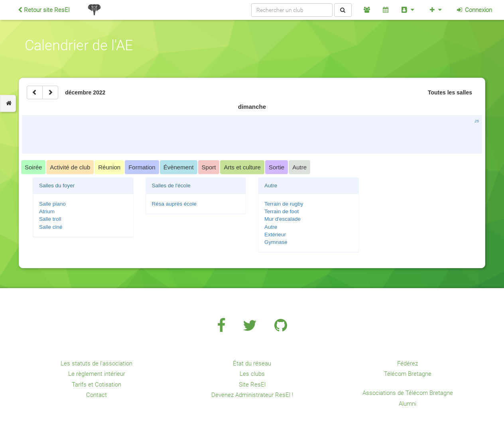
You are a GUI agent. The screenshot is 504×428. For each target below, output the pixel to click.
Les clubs (252, 374)
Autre (271, 227)
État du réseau (252, 363)
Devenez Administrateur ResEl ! (252, 395)
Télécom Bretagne (408, 374)
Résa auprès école (174, 204)
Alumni (408, 404)
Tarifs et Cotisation (96, 385)
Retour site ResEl (44, 10)
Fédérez (408, 363)
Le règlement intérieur (97, 374)
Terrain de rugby (284, 204)
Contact (96, 395)
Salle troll (50, 219)
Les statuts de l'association (96, 363)
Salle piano (52, 204)
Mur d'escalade (283, 219)
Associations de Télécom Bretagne (408, 393)
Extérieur (275, 235)
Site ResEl (252, 385)
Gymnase (276, 242)
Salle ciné (51, 227)
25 (477, 121)
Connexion (474, 10)
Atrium (47, 211)
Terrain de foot (282, 211)
